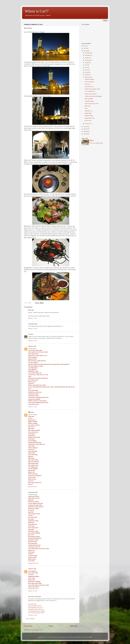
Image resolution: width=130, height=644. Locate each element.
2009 (85, 129)
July (86, 65)
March (87, 75)
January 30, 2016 (32, 487)
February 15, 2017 (33, 591)
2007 (85, 134)
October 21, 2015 (33, 407)
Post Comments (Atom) (37, 630)
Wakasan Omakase (89, 79)
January (87, 124)
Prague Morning (89, 116)
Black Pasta (88, 106)
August (87, 63)
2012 (85, 48)
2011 (85, 51)
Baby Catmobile (89, 99)
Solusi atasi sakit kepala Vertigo (36, 613)
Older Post (74, 626)
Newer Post (28, 626)
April (87, 72)
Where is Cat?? (37, 11)
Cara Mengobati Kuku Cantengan (37, 611)
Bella (30, 310)
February (87, 77)
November (88, 55)
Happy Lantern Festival (91, 94)
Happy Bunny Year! (90, 118)
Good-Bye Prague (89, 101)
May (86, 70)
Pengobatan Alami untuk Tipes (36, 609)
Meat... (86, 108)
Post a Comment (30, 619)
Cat (29, 334)
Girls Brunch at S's (89, 87)
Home (51, 626)
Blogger (90, 637)
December (88, 53)
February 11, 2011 (33, 318)
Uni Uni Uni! (88, 120)
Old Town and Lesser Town (92, 104)
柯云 (29, 412)
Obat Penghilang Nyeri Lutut (35, 608)
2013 (85, 46)
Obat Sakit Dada (32, 604)
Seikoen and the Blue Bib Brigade (93, 96)
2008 (85, 131)
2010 (85, 127)
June (86, 67)
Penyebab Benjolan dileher (35, 606)
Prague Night (88, 113)
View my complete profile (97, 143)
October (87, 58)
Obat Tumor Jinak (33, 596)
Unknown (31, 346)
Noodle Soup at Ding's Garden (92, 89)
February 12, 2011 (33, 329)
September (88, 60)
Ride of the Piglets (89, 82)
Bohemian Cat (88, 111)
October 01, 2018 (33, 615)
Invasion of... (88, 84)
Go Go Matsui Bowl (90, 91)
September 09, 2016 (33, 563)
